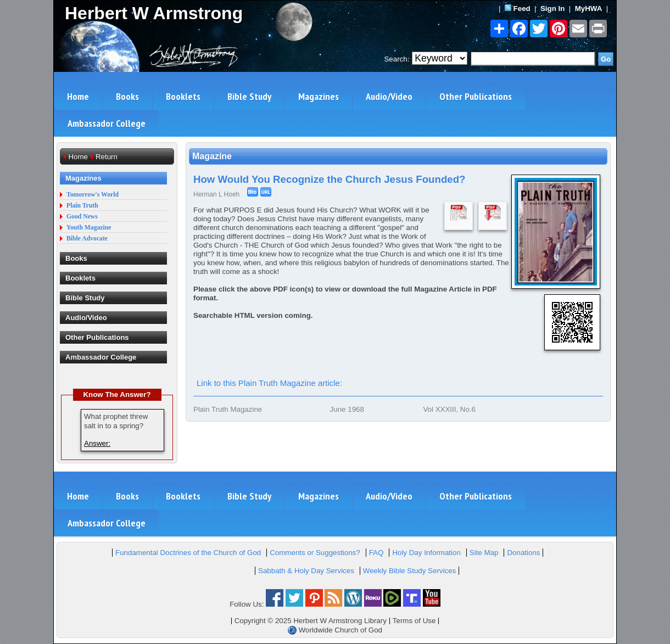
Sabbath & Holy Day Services (306, 571)
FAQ (376, 553)
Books (127, 96)
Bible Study (249, 96)
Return (107, 157)
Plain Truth (82, 206)
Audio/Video (389, 96)
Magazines (319, 96)
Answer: (97, 443)
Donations (523, 553)
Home (78, 96)
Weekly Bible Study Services (409, 571)
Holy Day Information (426, 553)
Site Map (484, 553)
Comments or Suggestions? (315, 553)
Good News (82, 217)
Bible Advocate (87, 239)
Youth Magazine (89, 228)
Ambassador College (107, 123)
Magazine (212, 156)
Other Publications (476, 96)
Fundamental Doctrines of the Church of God (188, 553)
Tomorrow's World (93, 195)
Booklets (183, 96)
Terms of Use (414, 621)
